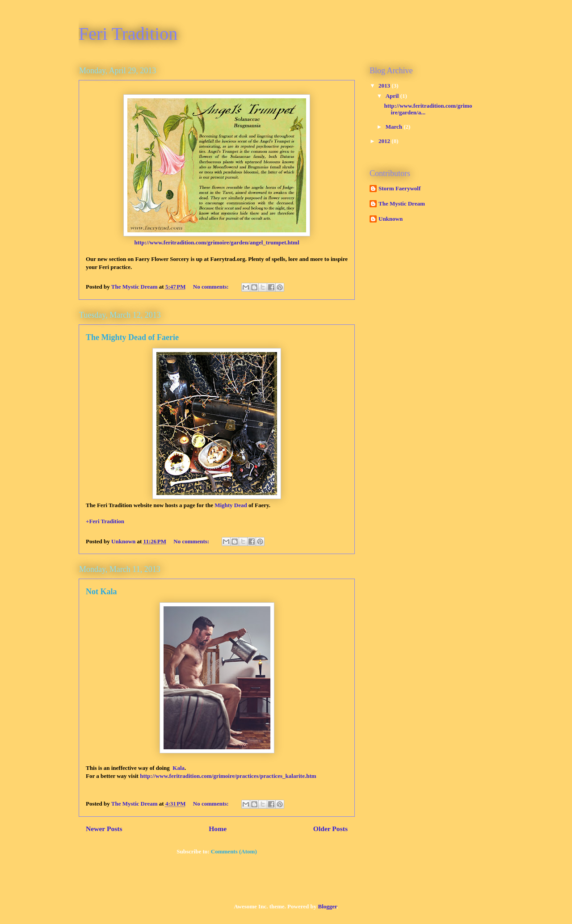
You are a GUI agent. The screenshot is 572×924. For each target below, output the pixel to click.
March (395, 127)
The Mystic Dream (402, 204)
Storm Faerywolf (400, 188)
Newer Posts (104, 829)
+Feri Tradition (105, 521)
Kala (179, 768)
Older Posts (330, 829)
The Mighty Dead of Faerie (132, 337)
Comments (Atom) (234, 851)
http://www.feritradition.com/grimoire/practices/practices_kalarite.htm (228, 776)
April (393, 96)
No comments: (212, 287)
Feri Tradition (128, 34)
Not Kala (101, 592)
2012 (385, 141)
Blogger (327, 906)
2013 (385, 86)
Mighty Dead (231, 505)
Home (218, 829)
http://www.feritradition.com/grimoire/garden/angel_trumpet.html (217, 242)
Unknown (391, 219)
